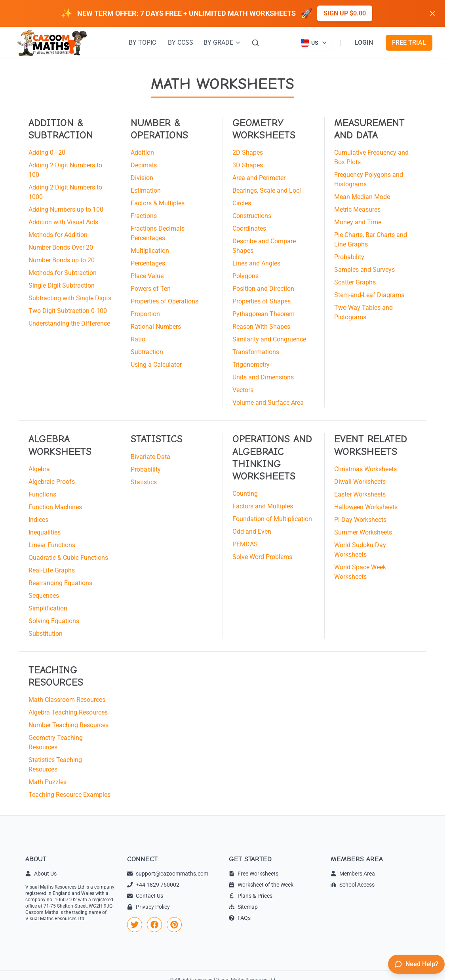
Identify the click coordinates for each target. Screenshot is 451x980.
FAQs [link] (240, 918)
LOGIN (364, 43)
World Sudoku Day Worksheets (360, 550)
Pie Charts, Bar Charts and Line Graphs (371, 240)
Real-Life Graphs (52, 570)
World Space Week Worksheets (360, 572)
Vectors (243, 390)
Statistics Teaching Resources (55, 765)
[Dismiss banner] (432, 13)
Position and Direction (263, 289)
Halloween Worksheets (366, 507)
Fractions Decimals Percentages (158, 233)
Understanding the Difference (69, 323)
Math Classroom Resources (67, 700)
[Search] (255, 43)
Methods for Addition (58, 235)
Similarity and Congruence (269, 339)
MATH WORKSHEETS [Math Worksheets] (223, 84)
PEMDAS (245, 544)
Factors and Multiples (263, 506)
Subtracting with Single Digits (70, 298)
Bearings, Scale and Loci (267, 191)
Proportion (145, 314)
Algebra (39, 469)
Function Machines (55, 507)
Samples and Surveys (364, 270)
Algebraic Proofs (52, 482)
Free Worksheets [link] (254, 874)
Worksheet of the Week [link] (261, 885)
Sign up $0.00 (345, 13)
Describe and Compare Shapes (264, 246)
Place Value (147, 276)
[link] (135, 925)
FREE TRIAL (409, 43)
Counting (245, 494)
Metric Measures (357, 209)
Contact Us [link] (145, 896)
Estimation (146, 191)
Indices (38, 520)
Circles (242, 203)
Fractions (144, 216)
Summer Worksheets (363, 532)
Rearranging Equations (60, 583)
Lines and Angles (256, 263)
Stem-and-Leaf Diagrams (369, 295)
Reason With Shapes (261, 327)
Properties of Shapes (262, 301)
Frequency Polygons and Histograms (369, 179)
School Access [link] (353, 885)
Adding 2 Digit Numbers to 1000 (65, 192)
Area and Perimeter (259, 178)
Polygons (245, 276)
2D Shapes (248, 153)
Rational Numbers (156, 327)
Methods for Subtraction (63, 273)
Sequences (44, 596)
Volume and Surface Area (268, 403)
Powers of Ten (151, 289)
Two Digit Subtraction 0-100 (68, 311)
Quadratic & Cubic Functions (68, 558)
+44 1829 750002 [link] (153, 885)
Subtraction (147, 352)
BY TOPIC (142, 43)
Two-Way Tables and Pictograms (363, 312)
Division (142, 178)
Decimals (144, 165)
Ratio (138, 339)
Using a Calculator (156, 365)
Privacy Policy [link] (148, 907)
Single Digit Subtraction (62, 285)
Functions (42, 494)
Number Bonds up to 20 (62, 260)
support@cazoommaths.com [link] (168, 874)
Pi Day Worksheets (360, 520)
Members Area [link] (353, 874)
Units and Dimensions (263, 377)
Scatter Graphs (355, 282)
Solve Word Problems (262, 557)
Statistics (144, 482)
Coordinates (249, 228)
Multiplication (150, 251)
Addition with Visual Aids (63, 222)
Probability (349, 257)
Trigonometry (251, 365)
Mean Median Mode (362, 197)
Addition (142, 153)
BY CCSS (181, 43)
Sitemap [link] (243, 907)
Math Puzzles (48, 782)
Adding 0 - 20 (47, 153)
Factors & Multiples (158, 203)
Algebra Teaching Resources (68, 712)
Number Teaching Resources (69, 725)
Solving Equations (54, 621)
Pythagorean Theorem (264, 314)
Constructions (252, 216)
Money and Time (358, 222)
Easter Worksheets (360, 494)
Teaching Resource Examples (69, 795)
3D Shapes (248, 165)
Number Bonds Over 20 (61, 247)
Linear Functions (52, 545)
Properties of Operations (165, 301)
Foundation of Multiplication (272, 519)
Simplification (48, 608)
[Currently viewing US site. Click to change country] (314, 43)
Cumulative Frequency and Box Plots (371, 157)
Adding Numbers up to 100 (66, 209)
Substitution (46, 634)
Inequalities (45, 532)
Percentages (148, 263)
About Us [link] (41, 874)
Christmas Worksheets (365, 469)
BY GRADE (222, 43)
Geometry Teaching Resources (56, 742)
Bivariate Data (150, 457)
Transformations (256, 352)
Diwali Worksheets (360, 482)
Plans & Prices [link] (251, 896)
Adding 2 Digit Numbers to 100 (65, 170)
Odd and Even (252, 532)
